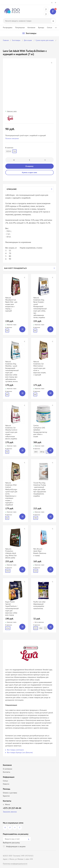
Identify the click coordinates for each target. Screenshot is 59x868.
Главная (6, 40)
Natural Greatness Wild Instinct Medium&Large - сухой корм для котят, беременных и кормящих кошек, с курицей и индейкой (11, 494)
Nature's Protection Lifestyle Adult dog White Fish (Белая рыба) (11, 553)
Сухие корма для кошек (45, 40)
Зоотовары (16, 40)
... (56, 27)
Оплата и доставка (10, 793)
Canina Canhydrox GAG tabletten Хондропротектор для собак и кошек (40, 431)
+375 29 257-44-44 (46, 9)
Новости (6, 784)
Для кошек (28, 40)
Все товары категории (15, 750)
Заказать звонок (10, 812)
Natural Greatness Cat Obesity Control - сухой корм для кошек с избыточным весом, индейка (12, 432)
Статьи (50, 27)
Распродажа (8, 27)
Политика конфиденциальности (15, 864)
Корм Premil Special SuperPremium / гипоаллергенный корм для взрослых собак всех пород (12, 608)
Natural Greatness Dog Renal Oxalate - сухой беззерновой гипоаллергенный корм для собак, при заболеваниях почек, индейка (40, 308)
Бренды (41, 27)
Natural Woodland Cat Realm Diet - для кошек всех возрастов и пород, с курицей (11, 304)
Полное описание (12, 138)
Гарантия (6, 796)
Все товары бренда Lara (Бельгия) (20, 752)
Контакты (6, 772)
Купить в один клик (29, 172)
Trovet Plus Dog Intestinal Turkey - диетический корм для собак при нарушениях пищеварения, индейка (40, 489)
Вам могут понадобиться (15, 268)
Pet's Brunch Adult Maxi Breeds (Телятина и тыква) (40, 552)
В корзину (29, 166)
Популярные (20, 27)
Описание (12, 189)
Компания (31, 27)
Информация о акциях (16, 846)
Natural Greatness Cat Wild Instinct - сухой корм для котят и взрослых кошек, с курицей (40, 368)
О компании (8, 769)
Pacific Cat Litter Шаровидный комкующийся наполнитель (39, 605)
